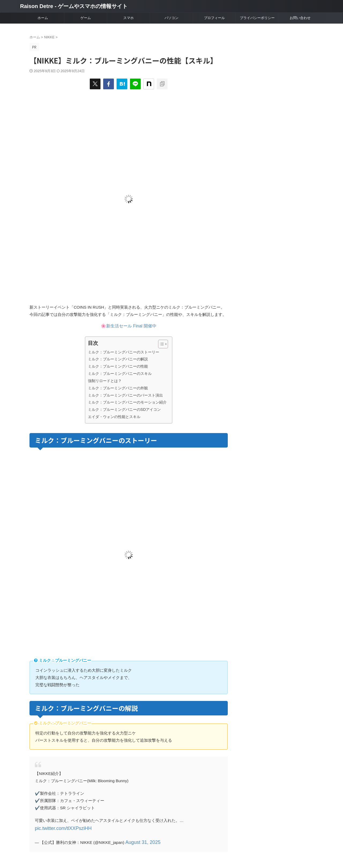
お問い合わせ (300, 18)
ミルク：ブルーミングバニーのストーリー (124, 352)
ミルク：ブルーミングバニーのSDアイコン (124, 409)
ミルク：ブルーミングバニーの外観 (118, 388)
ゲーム (86, 18)
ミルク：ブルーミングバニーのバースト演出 (125, 395)
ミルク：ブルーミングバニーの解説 (118, 359)
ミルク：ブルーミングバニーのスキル (120, 374)
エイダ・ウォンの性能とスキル (114, 417)
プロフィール (214, 18)
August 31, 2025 (140, 840)
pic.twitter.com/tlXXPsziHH (59, 828)
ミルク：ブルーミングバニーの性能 (118, 366)
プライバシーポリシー (257, 18)
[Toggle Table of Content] (160, 344)
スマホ (128, 18)
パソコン (171, 18)
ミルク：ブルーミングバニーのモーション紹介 (127, 402)
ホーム (43, 18)
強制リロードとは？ (105, 381)
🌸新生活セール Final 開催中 (129, 326)
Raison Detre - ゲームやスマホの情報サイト (74, 6)
